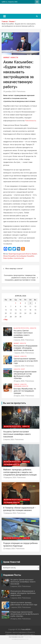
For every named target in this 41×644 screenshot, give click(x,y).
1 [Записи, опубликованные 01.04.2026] (16, 303)
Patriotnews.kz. (31, 121)
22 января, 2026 (9, 549)
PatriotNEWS (11, 8)
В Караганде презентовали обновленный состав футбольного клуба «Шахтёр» (25, 375)
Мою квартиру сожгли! (14, 269)
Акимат (7, 58)
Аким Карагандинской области (20, 254)
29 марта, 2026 (19, 381)
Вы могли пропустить (21, 328)
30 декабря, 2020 (9, 91)
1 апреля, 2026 (19, 353)
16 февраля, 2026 (10, 513)
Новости (14, 58)
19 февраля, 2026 (10, 478)
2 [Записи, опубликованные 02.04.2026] (20, 303)
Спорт (23, 369)
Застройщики (21, 256)
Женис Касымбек (10, 256)
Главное (17, 356)
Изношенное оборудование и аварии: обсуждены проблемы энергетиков (26, 348)
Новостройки (8, 258)
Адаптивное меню (37, 2)
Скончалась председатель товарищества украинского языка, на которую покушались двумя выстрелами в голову (20, 278)
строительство (19, 258)
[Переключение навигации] (4, 16)
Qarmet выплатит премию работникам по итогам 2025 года (26, 361)
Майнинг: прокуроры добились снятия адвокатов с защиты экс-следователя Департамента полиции (20, 472)
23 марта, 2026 (19, 396)
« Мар (5, 320)
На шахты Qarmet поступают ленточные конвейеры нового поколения (23, 334)
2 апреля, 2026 (19, 340)
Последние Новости (21, 386)
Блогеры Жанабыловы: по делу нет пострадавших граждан (25, 391)
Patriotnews (21, 91)
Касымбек (30, 256)
